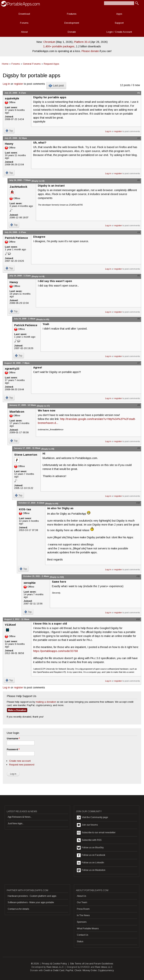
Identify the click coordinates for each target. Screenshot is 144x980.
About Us (81, 896)
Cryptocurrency (106, 970)
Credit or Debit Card (54, 970)
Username (13, 739)
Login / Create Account (119, 32)
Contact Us (82, 935)
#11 (138, 576)
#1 (139, 93)
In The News (83, 915)
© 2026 (35, 964)
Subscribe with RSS (89, 840)
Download (24, 14)
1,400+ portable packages (59, 46)
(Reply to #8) (48, 449)
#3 (139, 180)
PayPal (69, 970)
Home (5, 64)
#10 (138, 503)
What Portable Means (88, 929)
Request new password (22, 765)
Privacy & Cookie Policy (54, 964)
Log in (6, 84)
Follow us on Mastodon (91, 870)
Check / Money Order (86, 970)
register (18, 84)
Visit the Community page (92, 817)
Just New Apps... (16, 823)
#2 (139, 138)
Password (13, 749)
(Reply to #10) (57, 577)
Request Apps (51, 64)
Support (119, 23)
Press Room (83, 909)
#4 (139, 232)
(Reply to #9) (52, 504)
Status (80, 941)
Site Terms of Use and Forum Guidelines (92, 964)
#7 (139, 363)
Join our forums (87, 825)
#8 (139, 405)
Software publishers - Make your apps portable (31, 902)
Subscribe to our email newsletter (96, 833)
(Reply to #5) (43, 319)
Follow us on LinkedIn (90, 863)
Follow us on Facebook (91, 855)
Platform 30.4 (82, 42)
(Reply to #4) (38, 276)
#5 (139, 276)
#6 (139, 319)
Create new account (20, 761)
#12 (138, 619)
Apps (119, 14)
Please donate (90, 51)
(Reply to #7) (43, 406)
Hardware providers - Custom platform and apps (32, 896)
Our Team (82, 902)
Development (72, 23)
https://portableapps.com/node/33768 (55, 651)
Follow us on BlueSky (90, 848)
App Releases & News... (20, 817)
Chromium (49, 42)
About (24, 32)
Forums (24, 23)
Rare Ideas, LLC (55, 967)
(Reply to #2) (38, 181)
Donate (72, 32)
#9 (139, 448)
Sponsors (82, 922)
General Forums (32, 64)
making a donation (46, 702)
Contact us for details (18, 909)
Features (72, 14)
